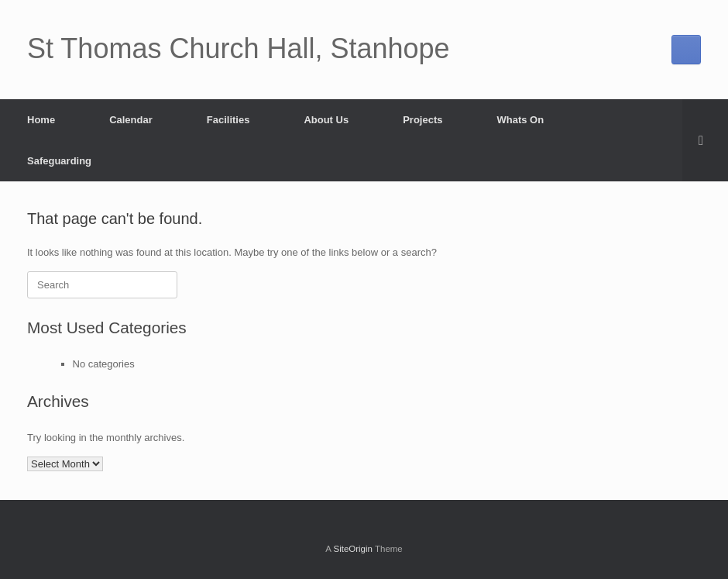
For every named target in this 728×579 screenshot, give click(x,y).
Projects (422, 120)
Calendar (131, 120)
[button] (705, 140)
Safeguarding (59, 161)
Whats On (521, 120)
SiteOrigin (353, 549)
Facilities (228, 120)
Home (41, 120)
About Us (326, 120)
